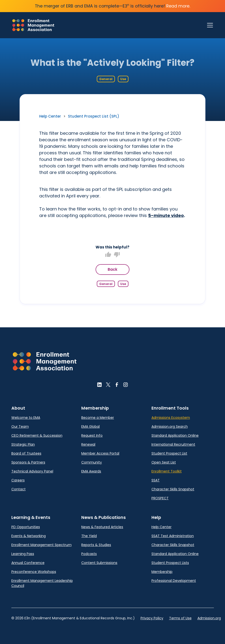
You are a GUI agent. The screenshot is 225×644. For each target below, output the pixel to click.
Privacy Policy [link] (152, 618)
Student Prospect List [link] (169, 453)
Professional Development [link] (174, 581)
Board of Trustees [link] (26, 453)
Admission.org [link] (209, 618)
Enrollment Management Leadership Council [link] (42, 583)
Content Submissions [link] (99, 563)
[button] (45, 361)
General (106, 79)
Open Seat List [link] (164, 462)
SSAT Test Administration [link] (173, 536)
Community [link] (92, 462)
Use (123, 79)
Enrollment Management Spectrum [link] (41, 545)
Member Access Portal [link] (100, 453)
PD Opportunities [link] (26, 527)
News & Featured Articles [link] (102, 527)
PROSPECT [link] (160, 498)
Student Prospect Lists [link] (170, 563)
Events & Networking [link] (29, 536)
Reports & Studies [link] (96, 545)
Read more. (178, 6)
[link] (33, 25)
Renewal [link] (88, 444)
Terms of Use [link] (180, 618)
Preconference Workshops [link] (34, 572)
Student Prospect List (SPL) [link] (94, 116)
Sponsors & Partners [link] (28, 462)
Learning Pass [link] (23, 554)
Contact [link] (19, 489)
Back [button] (112, 269)
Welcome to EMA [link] (26, 418)
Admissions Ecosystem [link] (171, 418)
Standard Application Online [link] (175, 435)
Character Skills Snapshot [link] (173, 489)
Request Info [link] (92, 435)
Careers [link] (18, 480)
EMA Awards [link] (91, 471)
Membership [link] (162, 572)
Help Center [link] (50, 116)
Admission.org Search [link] (170, 427)
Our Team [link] (20, 427)
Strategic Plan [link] (23, 444)
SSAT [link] (156, 480)
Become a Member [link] (98, 418)
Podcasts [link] (89, 554)
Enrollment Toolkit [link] (167, 471)
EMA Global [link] (90, 427)
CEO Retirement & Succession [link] (37, 435)
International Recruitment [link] (173, 444)
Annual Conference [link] (28, 563)
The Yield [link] (89, 536)
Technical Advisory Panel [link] (32, 471)
